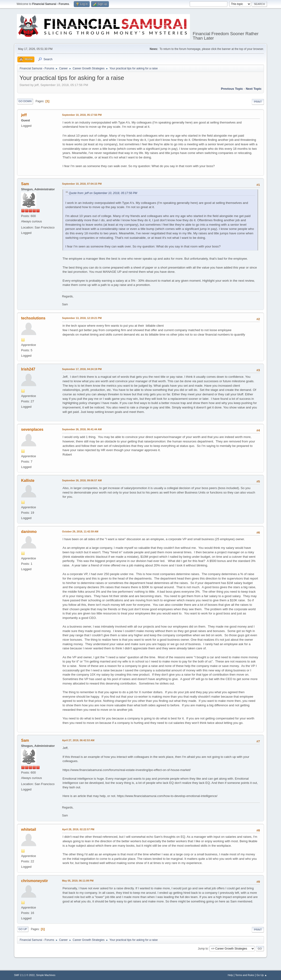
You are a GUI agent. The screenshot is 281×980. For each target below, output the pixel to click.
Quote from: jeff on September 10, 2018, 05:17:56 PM (103, 193)
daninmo (29, 532)
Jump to (203, 948)
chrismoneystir (35, 881)
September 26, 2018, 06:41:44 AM (82, 429)
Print (258, 102)
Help (230, 975)
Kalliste (28, 481)
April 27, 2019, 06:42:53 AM (78, 740)
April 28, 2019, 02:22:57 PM (78, 829)
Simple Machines (46, 975)
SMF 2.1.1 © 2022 (24, 975)
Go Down (25, 101)
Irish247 (28, 369)
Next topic (254, 89)
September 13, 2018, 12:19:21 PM (82, 318)
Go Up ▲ (262, 975)
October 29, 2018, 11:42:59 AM (80, 531)
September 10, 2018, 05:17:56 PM (82, 115)
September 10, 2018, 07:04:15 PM (82, 184)
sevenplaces (32, 429)
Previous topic (232, 89)
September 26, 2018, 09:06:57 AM (82, 480)
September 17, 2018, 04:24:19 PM (82, 369)
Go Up (23, 929)
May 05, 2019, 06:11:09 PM (78, 881)
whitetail (29, 829)
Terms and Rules (245, 975)
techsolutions (33, 318)
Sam (25, 184)
